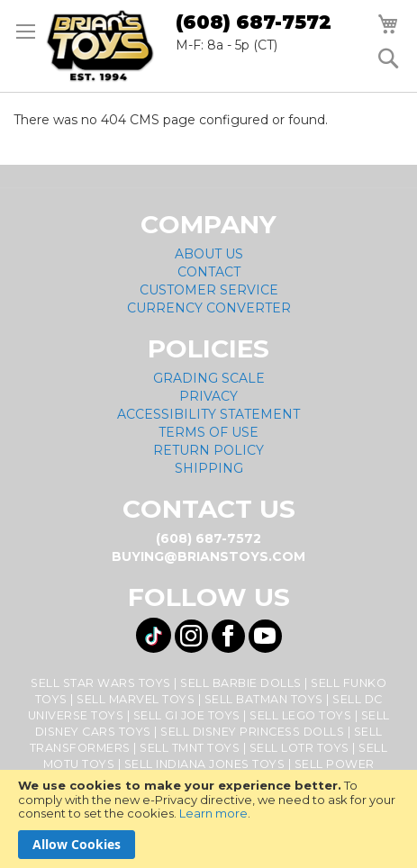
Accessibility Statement (208, 414)
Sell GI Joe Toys (187, 715)
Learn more (213, 813)
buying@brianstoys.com (208, 556)
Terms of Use (208, 432)
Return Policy (208, 450)
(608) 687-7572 (254, 22)
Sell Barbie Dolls (241, 683)
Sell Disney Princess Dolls (252, 732)
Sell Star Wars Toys (101, 683)
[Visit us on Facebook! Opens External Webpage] (228, 636)
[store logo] (100, 46)
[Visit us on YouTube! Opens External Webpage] (265, 636)
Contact (209, 272)
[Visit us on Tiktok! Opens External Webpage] (154, 635)
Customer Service (209, 290)
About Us (209, 254)
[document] (208, 819)
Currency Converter (209, 308)
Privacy (208, 396)
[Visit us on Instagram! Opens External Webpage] (191, 636)
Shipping (209, 468)
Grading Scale (209, 378)
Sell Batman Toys (264, 699)
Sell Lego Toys (300, 715)
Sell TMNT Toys (190, 748)
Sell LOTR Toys (299, 748)
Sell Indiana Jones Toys (205, 764)
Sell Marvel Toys (136, 699)
